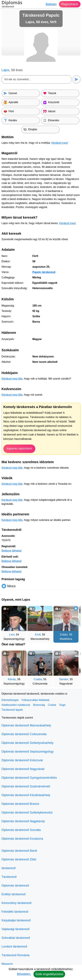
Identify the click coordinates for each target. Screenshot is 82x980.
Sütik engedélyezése (49, 974)
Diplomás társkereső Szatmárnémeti (26, 786)
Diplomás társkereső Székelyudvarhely (27, 743)
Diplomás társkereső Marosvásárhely (26, 725)
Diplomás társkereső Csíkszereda (24, 734)
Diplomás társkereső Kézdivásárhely (26, 795)
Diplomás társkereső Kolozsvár (22, 760)
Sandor (64, 679)
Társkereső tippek (12, 710)
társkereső (9, 868)
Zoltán (64, 635)
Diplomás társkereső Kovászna (22, 839)
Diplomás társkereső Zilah (19, 859)
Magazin (7, 964)
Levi (12, 635)
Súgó (62, 705)
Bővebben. (24, 974)
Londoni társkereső (14, 947)
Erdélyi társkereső (14, 894)
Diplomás (12, 5)
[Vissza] (7, 623)
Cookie (52, 705)
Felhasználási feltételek (35, 700)
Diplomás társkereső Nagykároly (23, 821)
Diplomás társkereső (15, 886)
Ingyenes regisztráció (19, 448)
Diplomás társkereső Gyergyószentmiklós (29, 778)
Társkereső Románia (15, 955)
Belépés (51, 4)
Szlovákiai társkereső (16, 938)
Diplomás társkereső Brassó (20, 804)
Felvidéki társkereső (15, 912)
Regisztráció (70, 4)
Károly (12, 679)
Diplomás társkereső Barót (19, 851)
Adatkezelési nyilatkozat (16, 705)
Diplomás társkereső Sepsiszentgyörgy (28, 752)
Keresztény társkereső (16, 903)
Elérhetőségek (10, 700)
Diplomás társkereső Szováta (21, 830)
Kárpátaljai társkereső (16, 920)
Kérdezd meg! (60, 143)
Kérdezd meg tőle (12, 379)
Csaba (38, 679)
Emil (38, 635)
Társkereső (9, 877)
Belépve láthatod (11, 551)
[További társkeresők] (75, 623)
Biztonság (39, 705)
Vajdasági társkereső (15, 929)
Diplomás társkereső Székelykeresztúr (27, 813)
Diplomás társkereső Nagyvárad (23, 769)
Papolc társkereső (44, 272)
